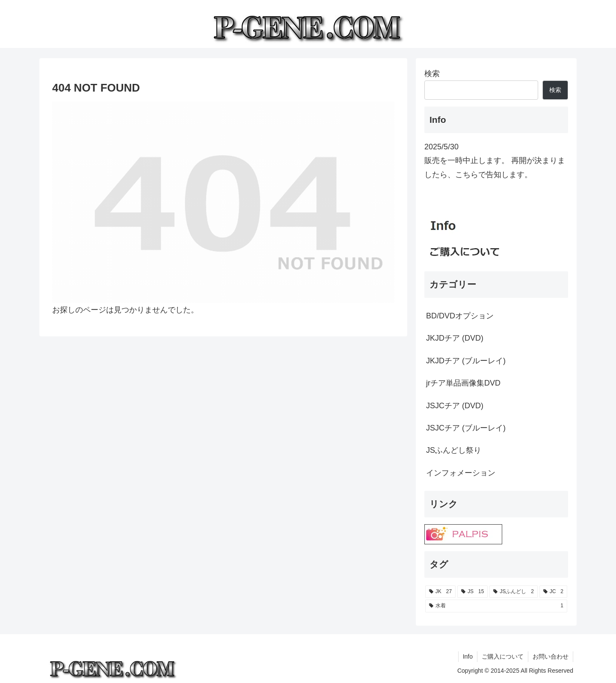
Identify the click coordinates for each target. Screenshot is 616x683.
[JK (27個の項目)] (440, 592)
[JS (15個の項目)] (472, 592)
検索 (432, 74)
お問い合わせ (551, 656)
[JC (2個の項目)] (553, 592)
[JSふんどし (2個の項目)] (514, 592)
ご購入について (503, 656)
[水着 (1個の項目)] (496, 606)
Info (468, 656)
